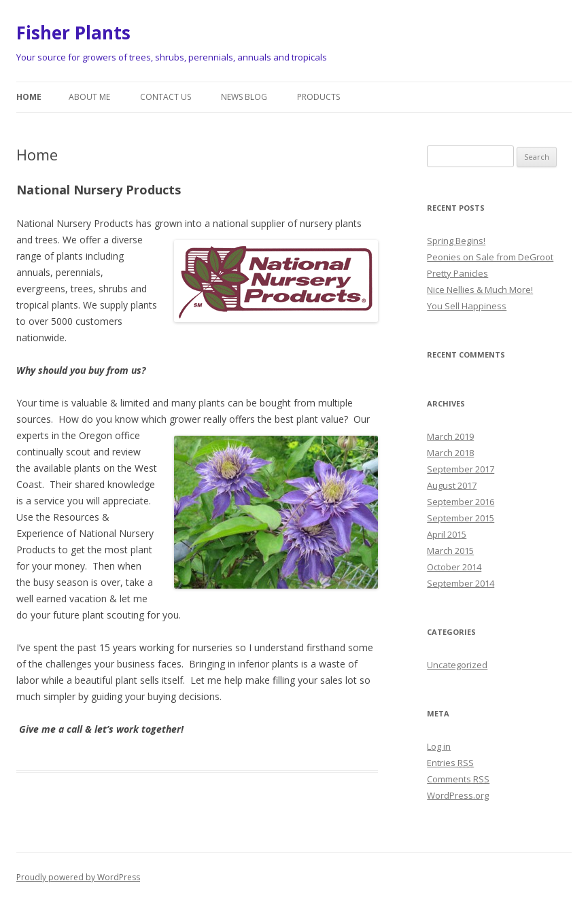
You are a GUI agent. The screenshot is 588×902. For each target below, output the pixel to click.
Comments (458, 779)
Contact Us (166, 97)
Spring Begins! (456, 241)
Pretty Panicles (457, 273)
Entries (450, 763)
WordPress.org (458, 795)
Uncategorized (457, 665)
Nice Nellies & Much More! (480, 290)
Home (29, 97)
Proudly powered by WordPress (78, 877)
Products (318, 97)
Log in (439, 746)
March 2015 (450, 551)
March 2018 (450, 453)
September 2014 (461, 583)
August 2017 (452, 485)
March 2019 (450, 436)
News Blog (244, 97)
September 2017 (461, 469)
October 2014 (454, 567)
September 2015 (461, 518)
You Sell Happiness (467, 306)
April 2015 (447, 534)
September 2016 (461, 502)
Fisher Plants (73, 33)
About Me (89, 97)
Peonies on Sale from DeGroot (490, 257)
